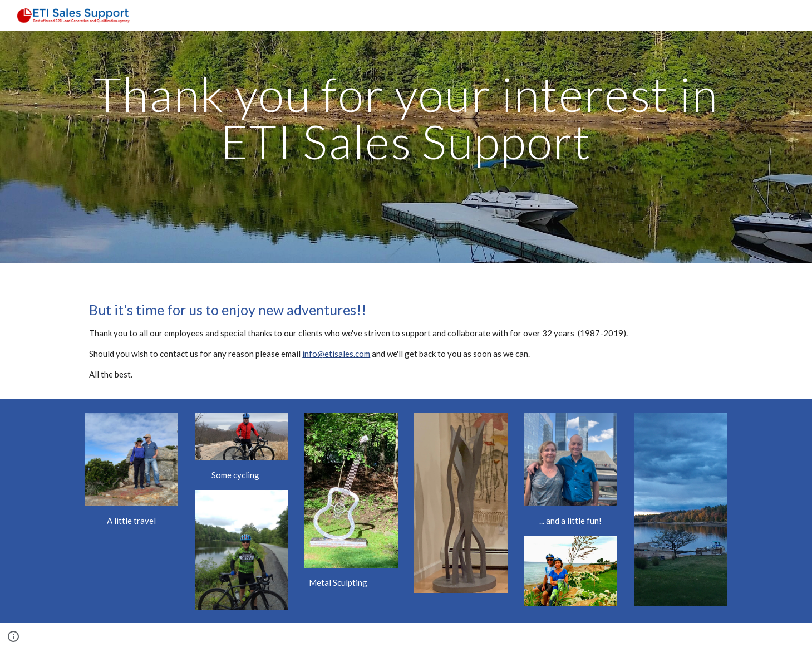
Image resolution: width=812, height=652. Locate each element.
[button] (13, 636)
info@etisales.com (336, 354)
